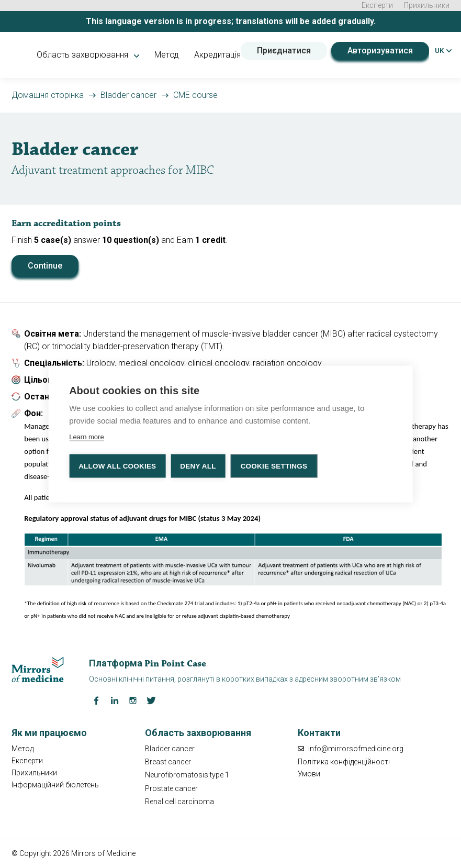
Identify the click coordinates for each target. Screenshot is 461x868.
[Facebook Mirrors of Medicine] (96, 700)
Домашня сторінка (48, 95)
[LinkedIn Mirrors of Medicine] (115, 700)
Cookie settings (274, 465)
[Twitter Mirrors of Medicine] (151, 700)
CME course (195, 95)
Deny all (198, 465)
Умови (309, 774)
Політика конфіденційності (344, 762)
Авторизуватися (380, 51)
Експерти (377, 5)
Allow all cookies (117, 465)
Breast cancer (168, 762)
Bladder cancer (128, 95)
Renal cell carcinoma (179, 802)
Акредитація (217, 55)
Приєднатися (284, 51)
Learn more (86, 436)
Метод (167, 55)
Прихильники (427, 5)
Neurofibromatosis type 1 (187, 775)
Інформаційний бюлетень (55, 785)
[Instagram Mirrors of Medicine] (133, 700)
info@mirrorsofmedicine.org (351, 749)
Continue (45, 266)
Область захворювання (88, 55)
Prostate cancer (171, 788)
